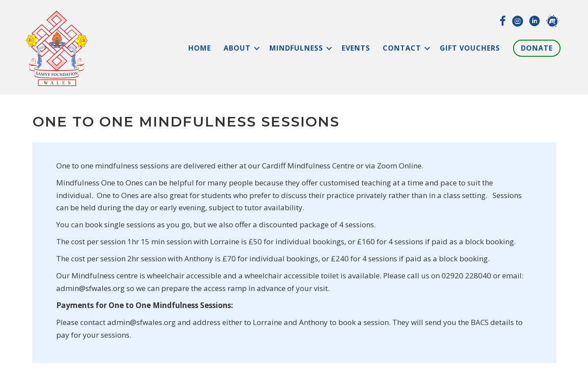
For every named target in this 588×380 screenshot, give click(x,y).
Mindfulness (296, 48)
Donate (537, 48)
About (237, 48)
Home (200, 48)
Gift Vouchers (470, 48)
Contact (402, 48)
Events (356, 48)
